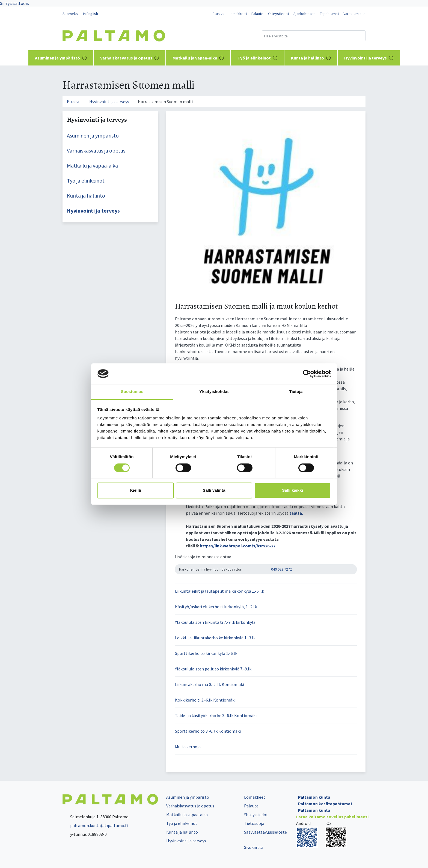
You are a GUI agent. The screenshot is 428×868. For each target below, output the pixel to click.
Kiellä (135, 490)
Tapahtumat (329, 14)
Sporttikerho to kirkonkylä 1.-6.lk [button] (206, 653)
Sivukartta (254, 847)
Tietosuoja (254, 823)
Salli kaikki (292, 490)
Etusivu (219, 14)
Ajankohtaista (304, 14)
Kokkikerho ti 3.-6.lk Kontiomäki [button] (205, 700)
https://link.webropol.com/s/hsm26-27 (238, 546)
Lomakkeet (238, 14)
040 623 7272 (281, 569)
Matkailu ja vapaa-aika (198, 58)
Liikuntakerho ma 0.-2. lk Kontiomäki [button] (209, 684)
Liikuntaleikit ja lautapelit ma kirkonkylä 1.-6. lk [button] (219, 591)
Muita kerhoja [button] (188, 747)
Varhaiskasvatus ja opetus (130, 58)
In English (90, 14)
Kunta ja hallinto (311, 58)
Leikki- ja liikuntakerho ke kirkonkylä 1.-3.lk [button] (215, 638)
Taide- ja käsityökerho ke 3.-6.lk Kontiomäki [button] (216, 715)
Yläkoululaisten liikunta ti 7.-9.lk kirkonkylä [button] (215, 622)
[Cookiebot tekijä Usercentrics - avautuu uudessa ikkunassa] (307, 374)
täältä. (296, 513)
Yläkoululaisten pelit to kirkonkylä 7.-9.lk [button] (213, 669)
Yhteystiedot (278, 14)
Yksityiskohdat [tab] (214, 392)
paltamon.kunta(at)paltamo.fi (95, 825)
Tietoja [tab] (296, 392)
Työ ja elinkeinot (257, 58)
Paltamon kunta (314, 797)
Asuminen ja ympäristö (61, 58)
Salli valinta (214, 490)
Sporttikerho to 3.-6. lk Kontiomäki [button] (208, 731)
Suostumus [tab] (132, 392)
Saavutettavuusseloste (265, 832)
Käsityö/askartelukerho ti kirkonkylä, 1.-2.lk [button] (216, 607)
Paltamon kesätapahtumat (325, 804)
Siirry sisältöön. (14, 3)
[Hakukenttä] (314, 36)
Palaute (257, 14)
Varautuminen (354, 14)
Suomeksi (71, 14)
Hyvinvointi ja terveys (369, 58)
